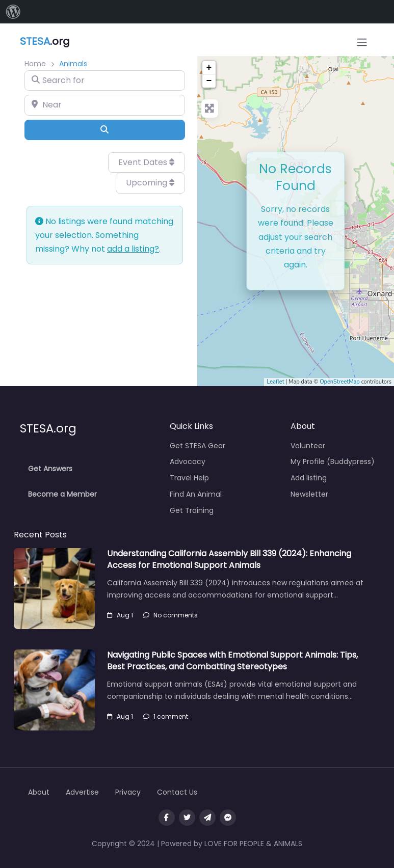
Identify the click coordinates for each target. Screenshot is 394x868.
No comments (170, 615)
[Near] (105, 105)
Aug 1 (120, 615)
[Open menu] (362, 42)
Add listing (309, 478)
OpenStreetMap (340, 382)
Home (35, 64)
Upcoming (150, 183)
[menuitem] (13, 12)
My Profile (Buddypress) (333, 462)
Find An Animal (196, 494)
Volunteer (308, 446)
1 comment (166, 716)
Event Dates (146, 162)
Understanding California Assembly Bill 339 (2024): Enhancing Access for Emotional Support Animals (229, 559)
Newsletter (309, 494)
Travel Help (189, 478)
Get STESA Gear (198, 446)
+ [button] (209, 68)
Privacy (128, 792)
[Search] (105, 130)
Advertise (82, 792)
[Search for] (105, 80)
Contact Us (177, 792)
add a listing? (133, 249)
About (39, 792)
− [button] (209, 81)
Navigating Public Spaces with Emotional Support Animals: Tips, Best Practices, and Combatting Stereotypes (232, 660)
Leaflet (275, 382)
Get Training (192, 510)
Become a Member (62, 494)
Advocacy (188, 462)
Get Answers (50, 469)
